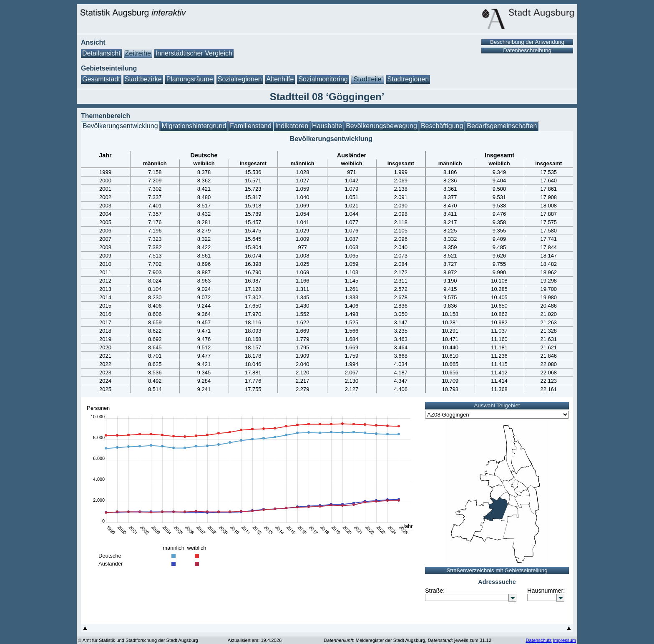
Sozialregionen (240, 79)
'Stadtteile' (368, 79)
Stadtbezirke (143, 79)
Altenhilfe (280, 79)
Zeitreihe (138, 53)
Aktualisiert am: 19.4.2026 (255, 640)
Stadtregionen (408, 79)
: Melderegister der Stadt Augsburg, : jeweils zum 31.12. (408, 640)
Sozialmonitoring (323, 79)
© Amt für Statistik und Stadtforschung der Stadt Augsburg (138, 640)
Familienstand (251, 126)
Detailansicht (101, 53)
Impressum (565, 640)
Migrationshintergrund (194, 126)
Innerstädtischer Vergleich (194, 53)
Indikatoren (292, 126)
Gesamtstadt (101, 79)
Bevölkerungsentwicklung (120, 126)
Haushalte (327, 126)
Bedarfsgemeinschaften (502, 126)
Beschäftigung (442, 126)
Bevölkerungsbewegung (381, 126)
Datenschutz (538, 640)
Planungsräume (190, 79)
